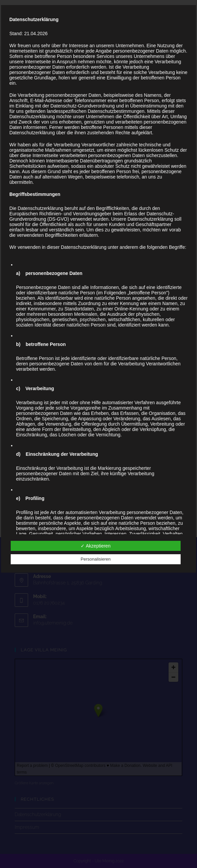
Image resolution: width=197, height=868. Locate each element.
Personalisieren (96, 559)
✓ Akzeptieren (95, 546)
